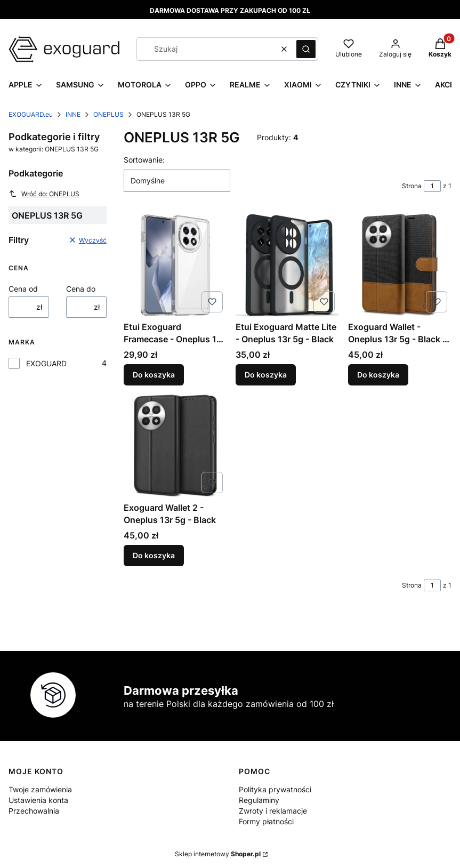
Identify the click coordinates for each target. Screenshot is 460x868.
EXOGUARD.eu (31, 114)
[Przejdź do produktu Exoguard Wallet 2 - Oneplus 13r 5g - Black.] (175, 446)
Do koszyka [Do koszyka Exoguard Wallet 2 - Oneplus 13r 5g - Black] (154, 556)
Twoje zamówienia (40, 789)
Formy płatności (266, 821)
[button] (306, 49)
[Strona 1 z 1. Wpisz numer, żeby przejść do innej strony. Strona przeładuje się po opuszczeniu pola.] (432, 186)
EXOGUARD (46, 363)
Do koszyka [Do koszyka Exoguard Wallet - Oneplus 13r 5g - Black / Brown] (378, 375)
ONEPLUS (108, 114)
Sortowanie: (144, 160)
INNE (73, 114)
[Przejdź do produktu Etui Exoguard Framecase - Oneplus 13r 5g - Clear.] (175, 265)
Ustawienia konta (38, 800)
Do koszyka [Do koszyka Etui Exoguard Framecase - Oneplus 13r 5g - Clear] (154, 375)
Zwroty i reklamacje (273, 811)
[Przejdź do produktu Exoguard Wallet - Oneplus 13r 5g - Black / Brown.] (400, 265)
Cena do (81, 289)
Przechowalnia (34, 811)
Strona (412, 186)
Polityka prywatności (275, 789)
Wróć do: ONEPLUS (44, 194)
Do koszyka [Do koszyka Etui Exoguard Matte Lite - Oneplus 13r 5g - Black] (266, 375)
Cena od (23, 289)
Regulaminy (259, 800)
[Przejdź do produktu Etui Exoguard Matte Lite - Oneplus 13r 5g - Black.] (287, 265)
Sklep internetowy (218, 854)
